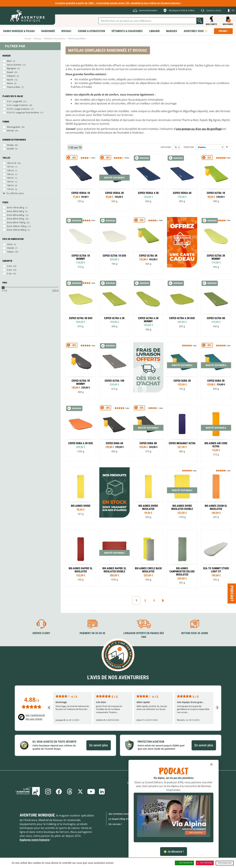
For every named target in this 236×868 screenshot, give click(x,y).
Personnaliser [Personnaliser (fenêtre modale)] (225, 863)
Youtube (91, 792)
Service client (41, 633)
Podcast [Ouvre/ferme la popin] (232, 594)
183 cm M (12, 163)
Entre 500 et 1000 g (16, 222)
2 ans (9, 266)
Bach (9, 61)
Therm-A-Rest (14, 87)
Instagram (48, 792)
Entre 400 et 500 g (15, 219)
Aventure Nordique (37, 815)
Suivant (163, 600)
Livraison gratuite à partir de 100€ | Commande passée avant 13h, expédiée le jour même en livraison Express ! (118, 3)
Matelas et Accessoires (55, 38)
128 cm (10, 170)
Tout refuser (205, 863)
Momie (10, 130)
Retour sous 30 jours (195, 633)
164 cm (10, 182)
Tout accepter (184, 863)
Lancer (200, 21)
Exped (10, 72)
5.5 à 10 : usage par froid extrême (23, 112)
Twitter (80, 792)
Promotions (183, 819)
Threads (69, 792)
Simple (10, 145)
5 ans (9, 270)
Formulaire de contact (155, 814)
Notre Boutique (151, 824)
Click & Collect (151, 829)
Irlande (10, 248)
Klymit (10, 80)
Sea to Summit (14, 65)
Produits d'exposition (189, 837)
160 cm (10, 174)
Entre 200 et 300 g (15, 211)
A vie (9, 273)
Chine (10, 244)
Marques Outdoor (187, 814)
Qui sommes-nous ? (119, 814)
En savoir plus (99, 745)
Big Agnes (12, 68)
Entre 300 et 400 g (15, 215)
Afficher (166, 147)
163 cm (10, 178)
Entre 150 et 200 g (15, 207)
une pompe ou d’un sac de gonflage (199, 129)
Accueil (28, 38)
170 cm (10, 189)
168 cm (10, 185)
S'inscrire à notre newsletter (166, 791)
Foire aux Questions (154, 819)
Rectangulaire (14, 127)
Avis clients (149, 839)
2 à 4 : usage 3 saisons (17, 105)
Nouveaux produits (187, 824)
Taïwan (10, 252)
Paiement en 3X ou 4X (92, 633)
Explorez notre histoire (34, 840)
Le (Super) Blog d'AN (120, 819)
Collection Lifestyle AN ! (190, 848)
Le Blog (28, 792)
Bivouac (38, 38)
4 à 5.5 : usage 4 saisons (18, 109)
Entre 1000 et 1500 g (17, 226)
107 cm (10, 167)
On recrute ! (115, 824)
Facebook (59, 792)
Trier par (189, 147)
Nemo (10, 83)
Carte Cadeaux (185, 842)
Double (10, 149)
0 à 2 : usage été (15, 101)
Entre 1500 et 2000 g (17, 230)
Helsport (11, 76)
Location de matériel (154, 834)
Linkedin (102, 792)
